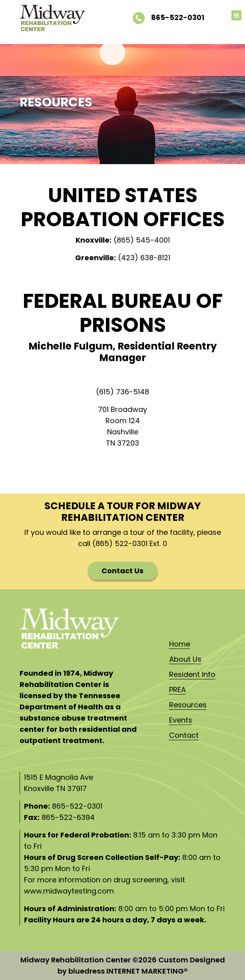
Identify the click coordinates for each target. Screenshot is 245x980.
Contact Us (122, 571)
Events (181, 720)
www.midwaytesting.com (69, 891)
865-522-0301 (168, 17)
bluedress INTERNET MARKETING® (128, 971)
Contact (184, 735)
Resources (188, 705)
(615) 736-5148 (122, 392)
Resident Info (192, 674)
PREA (177, 690)
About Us (185, 659)
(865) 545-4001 (142, 240)
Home (180, 644)
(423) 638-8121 (144, 258)
